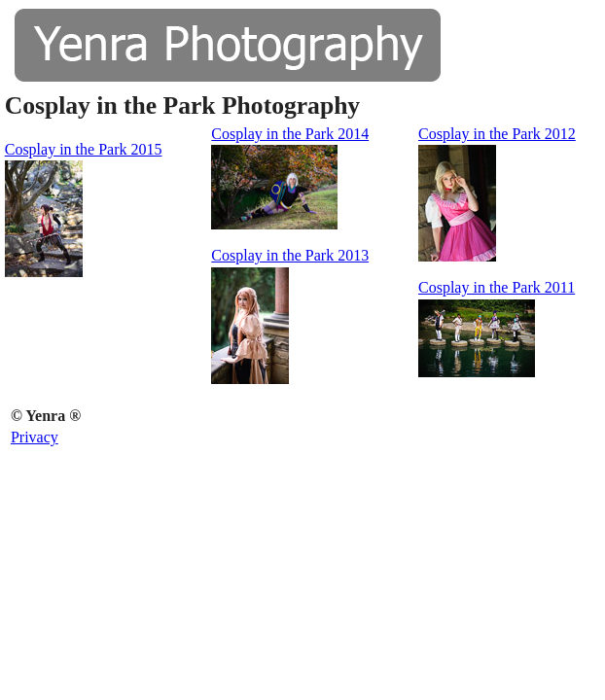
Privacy (35, 437)
